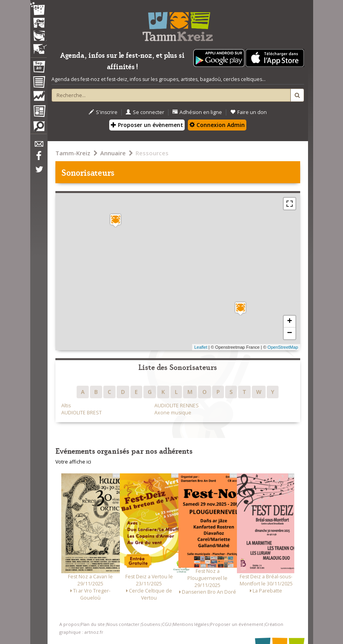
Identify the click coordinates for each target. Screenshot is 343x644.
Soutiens (150, 624)
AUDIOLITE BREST (82, 413)
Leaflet (201, 347)
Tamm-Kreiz (73, 153)
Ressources (152, 153)
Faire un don (249, 112)
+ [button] (289, 322)
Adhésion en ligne (197, 112)
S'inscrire (103, 112)
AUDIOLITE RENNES (177, 406)
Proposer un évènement (147, 125)
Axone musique (173, 413)
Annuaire (113, 153)
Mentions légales (191, 624)
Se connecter (145, 112)
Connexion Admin (217, 125)
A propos (69, 624)
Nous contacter (123, 624)
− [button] (289, 333)
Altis (66, 406)
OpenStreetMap (283, 347)
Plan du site (93, 624)
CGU (167, 624)
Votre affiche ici (73, 462)
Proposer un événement (237, 624)
